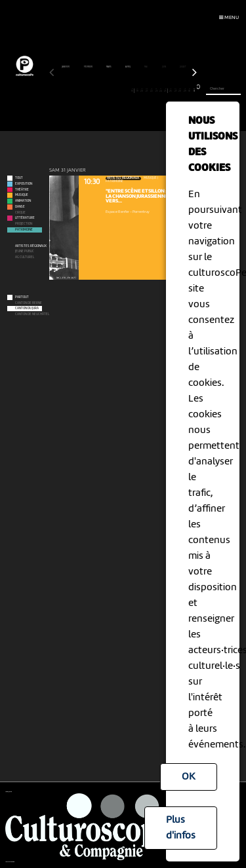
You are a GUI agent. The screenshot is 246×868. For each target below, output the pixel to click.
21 (147, 90)
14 (114, 90)
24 (161, 90)
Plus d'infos (181, 828)
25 (165, 90)
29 (185, 90)
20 (142, 90)
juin (164, 67)
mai (146, 67)
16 (123, 90)
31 (195, 90)
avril (128, 67)
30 (190, 90)
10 (95, 90)
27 (175, 90)
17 (128, 90)
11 (99, 90)
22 (152, 90)
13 (109, 90)
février (89, 67)
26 (171, 90)
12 (104, 90)
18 (133, 90)
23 (156, 90)
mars (109, 67)
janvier (66, 67)
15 (118, 90)
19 (137, 90)
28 (180, 90)
